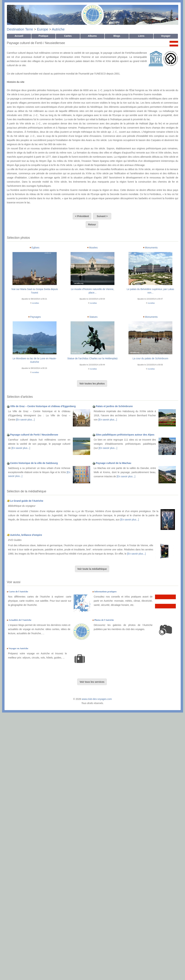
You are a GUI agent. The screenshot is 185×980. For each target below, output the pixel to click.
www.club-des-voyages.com (97, 699)
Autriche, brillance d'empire (26, 535)
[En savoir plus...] (25, 420)
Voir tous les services (92, 682)
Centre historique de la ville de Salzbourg (34, 463)
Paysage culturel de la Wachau (113, 463)
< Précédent (82, 216)
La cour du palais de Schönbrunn (150, 358)
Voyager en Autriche (18, 648)
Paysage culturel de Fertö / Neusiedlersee (34, 435)
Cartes (68, 36)
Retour (92, 225)
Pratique (43, 36)
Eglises (35, 248)
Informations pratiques (105, 592)
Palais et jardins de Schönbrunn (114, 406)
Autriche (58, 29)
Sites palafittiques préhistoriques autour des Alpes (125, 435)
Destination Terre (20, 29)
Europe (43, 29)
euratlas (36, 303)
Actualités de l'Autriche (20, 620)
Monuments (151, 248)
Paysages (35, 317)
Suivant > (102, 216)
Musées (93, 248)
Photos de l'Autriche (104, 620)
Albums (92, 36)
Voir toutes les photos (92, 384)
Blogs (117, 36)
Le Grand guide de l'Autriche (27, 501)
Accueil (19, 36)
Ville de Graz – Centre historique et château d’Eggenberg (43, 406)
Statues (93, 317)
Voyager (166, 36)
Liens (141, 36)
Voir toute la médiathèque (92, 569)
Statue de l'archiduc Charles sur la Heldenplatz (92, 358)
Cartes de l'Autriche (18, 592)
